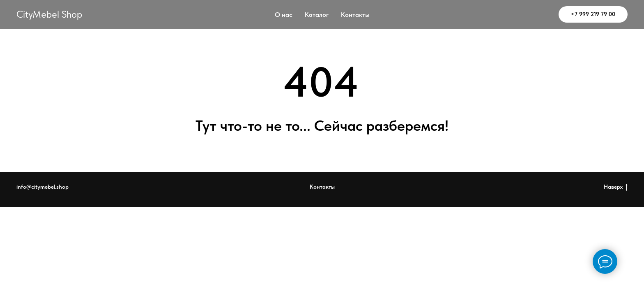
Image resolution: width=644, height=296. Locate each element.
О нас (284, 15)
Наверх (616, 187)
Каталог (317, 15)
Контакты (355, 15)
